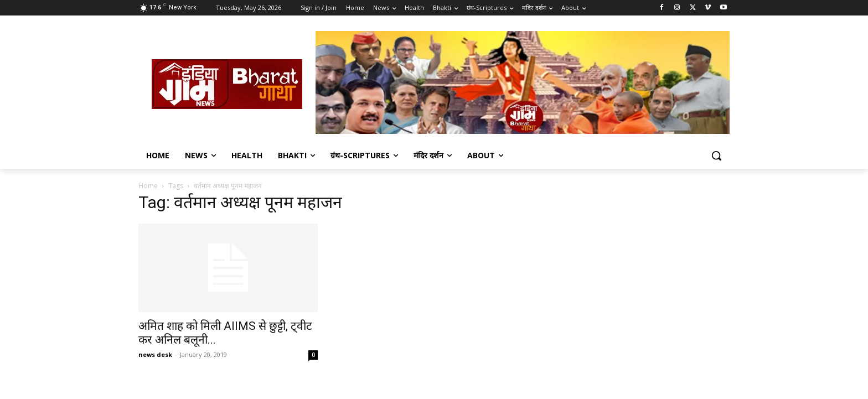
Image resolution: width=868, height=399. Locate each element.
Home (148, 186)
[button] (716, 156)
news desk (155, 354)
